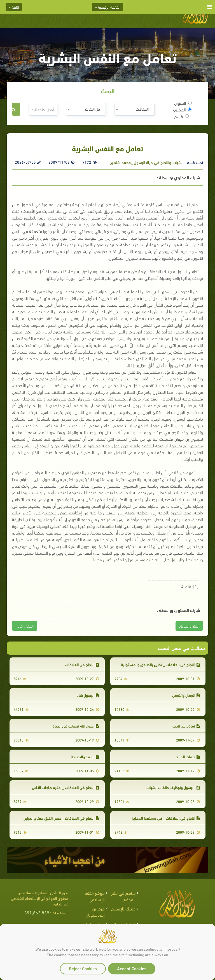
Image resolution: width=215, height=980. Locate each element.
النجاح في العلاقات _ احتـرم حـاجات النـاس (66, 787)
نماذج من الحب (186, 726)
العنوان (183, 103)
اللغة (14, 7)
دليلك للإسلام (123, 908)
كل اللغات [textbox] (93, 109)
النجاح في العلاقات (82, 664)
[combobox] (134, 109)
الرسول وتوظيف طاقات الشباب (173, 787)
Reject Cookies (83, 968)
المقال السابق (189, 626)
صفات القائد (188, 756)
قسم (181, 116)
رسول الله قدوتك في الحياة (76, 726)
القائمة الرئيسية (107, 7)
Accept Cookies (132, 968)
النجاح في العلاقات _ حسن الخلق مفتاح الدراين (61, 818)
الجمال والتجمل (186, 695)
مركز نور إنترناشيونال (95, 912)
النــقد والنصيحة (85, 756)
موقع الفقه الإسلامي (95, 896)
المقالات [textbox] (142, 109)
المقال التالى (25, 626)
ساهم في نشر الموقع (123, 896)
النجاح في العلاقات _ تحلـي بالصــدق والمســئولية (160, 664)
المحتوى (182, 109)
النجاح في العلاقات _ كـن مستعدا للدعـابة (166, 818)
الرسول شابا (88, 695)
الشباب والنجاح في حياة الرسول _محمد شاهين (146, 162)
